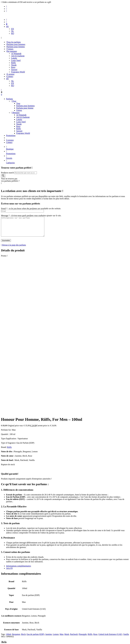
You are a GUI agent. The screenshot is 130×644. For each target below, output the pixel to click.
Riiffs (13, 63)
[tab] (68, 426)
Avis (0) (9, 429)
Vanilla (126, 495)
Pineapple (83, 495)
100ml (8, 495)
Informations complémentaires (19, 426)
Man (62, 495)
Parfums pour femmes (15, 47)
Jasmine (49, 495)
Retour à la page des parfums (13, 249)
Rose (95, 495)
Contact (10, 76)
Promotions (11, 135)
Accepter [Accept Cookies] (5, 639)
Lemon (56, 495)
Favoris (68, 157)
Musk (67, 495)
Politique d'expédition (15, 587)
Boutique (68, 148)
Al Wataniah (16, 54)
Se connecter (65, 531)
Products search (7, 173)
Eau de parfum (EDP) (35, 495)
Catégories (68, 162)
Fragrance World (18, 72)
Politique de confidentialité (17, 582)
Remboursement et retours (17, 589)
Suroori (14, 70)
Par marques (11, 51)
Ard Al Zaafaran (18, 56)
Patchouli (74, 495)
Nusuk (14, 65)
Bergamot (16, 495)
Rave (13, 67)
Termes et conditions (15, 584)
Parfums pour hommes (16, 44)
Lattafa (14, 58)
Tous (18, 103)
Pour (14, 101)
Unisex (10, 49)
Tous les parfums (13, 42)
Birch (23, 495)
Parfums (9, 99)
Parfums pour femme (25, 108)
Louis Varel (16, 60)
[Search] (3, 176)
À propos (10, 74)
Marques (15, 113)
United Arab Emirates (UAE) (110, 495)
